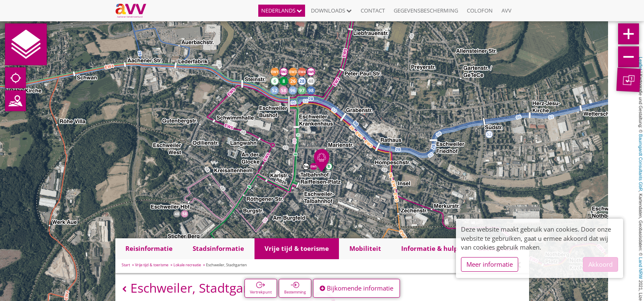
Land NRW (641, 268)
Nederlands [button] (282, 10)
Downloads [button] (331, 10)
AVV (507, 10)
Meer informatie (490, 264)
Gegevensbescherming (426, 10)
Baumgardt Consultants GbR (641, 163)
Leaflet (641, 64)
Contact (373, 10)
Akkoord (601, 264)
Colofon (480, 10)
